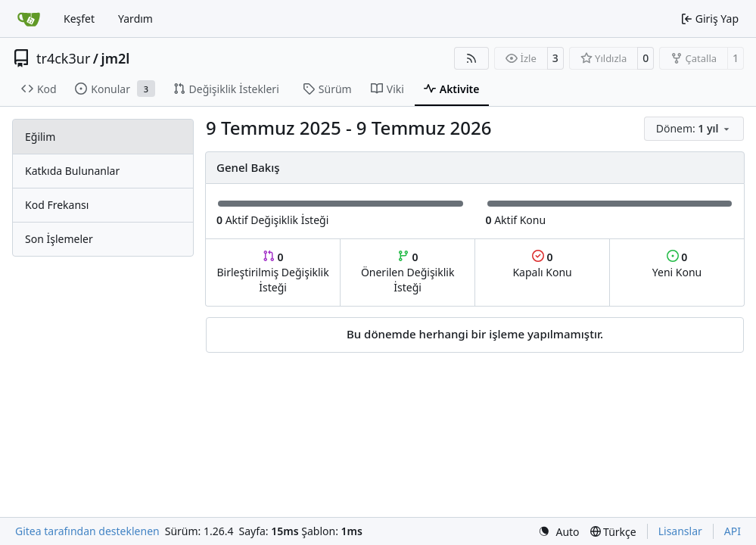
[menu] (694, 129)
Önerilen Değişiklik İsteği (408, 272)
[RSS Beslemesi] (471, 58)
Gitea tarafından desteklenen (87, 531)
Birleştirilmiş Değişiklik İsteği (272, 272)
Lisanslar (680, 531)
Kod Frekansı (57, 205)
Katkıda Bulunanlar (72, 171)
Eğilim (40, 137)
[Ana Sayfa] (29, 19)
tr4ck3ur (63, 58)
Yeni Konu (677, 265)
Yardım (135, 19)
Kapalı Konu (542, 265)
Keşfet (79, 19)
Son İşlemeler (59, 239)
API (733, 531)
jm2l (116, 58)
